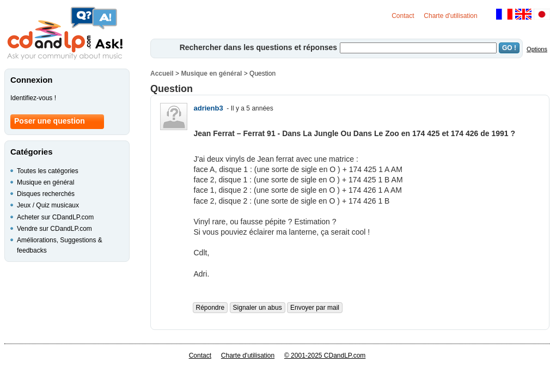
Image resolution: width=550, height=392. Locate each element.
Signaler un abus (258, 308)
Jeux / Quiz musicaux (48, 205)
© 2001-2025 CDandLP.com (325, 356)
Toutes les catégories (48, 171)
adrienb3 (209, 108)
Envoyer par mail (315, 308)
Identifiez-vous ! (33, 98)
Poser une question (50, 121)
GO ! (509, 48)
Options (537, 49)
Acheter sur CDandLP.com (55, 217)
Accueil (162, 73)
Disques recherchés (46, 194)
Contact (403, 16)
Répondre (210, 308)
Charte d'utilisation (450, 16)
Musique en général (211, 73)
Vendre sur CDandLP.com (54, 229)
